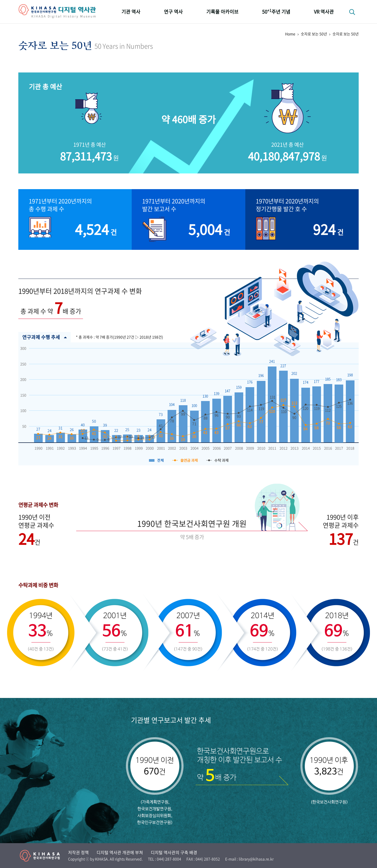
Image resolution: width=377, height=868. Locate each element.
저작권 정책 (78, 852)
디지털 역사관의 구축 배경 (174, 852)
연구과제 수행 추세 (45, 337)
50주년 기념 (276, 11)
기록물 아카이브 (222, 12)
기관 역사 (131, 12)
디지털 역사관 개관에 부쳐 (120, 852)
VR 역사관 (324, 12)
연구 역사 (173, 12)
